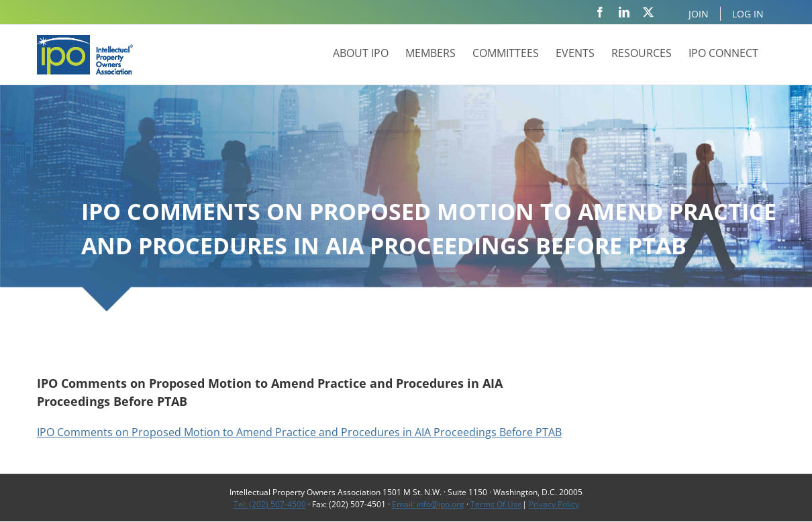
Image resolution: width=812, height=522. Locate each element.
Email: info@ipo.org (428, 504)
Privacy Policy (554, 504)
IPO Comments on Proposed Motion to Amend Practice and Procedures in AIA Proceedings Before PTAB (299, 432)
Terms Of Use (496, 504)
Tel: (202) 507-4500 (270, 504)
